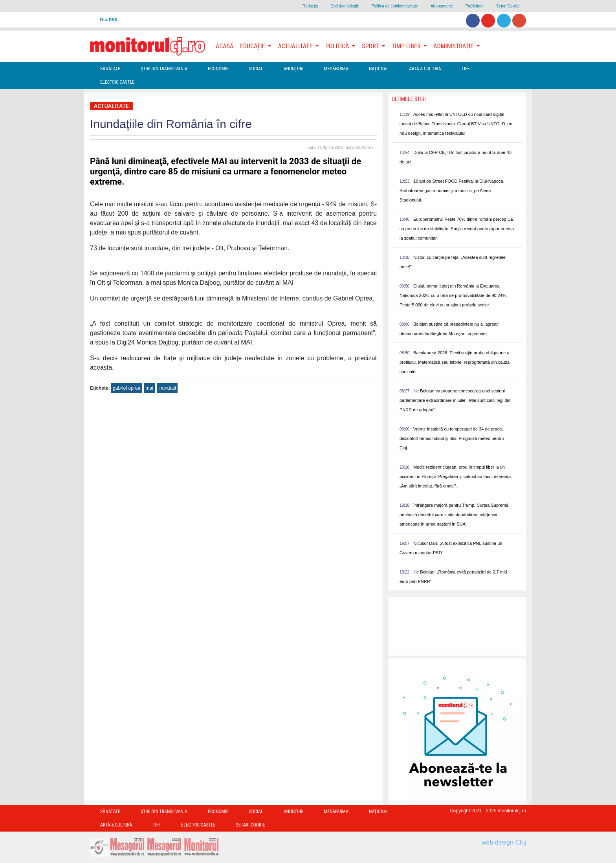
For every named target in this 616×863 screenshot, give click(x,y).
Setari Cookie (508, 6)
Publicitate (475, 6)
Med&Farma (336, 69)
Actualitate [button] (296, 46)
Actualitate (111, 106)
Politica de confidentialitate (395, 6)
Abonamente (442, 6)
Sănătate (110, 69)
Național (379, 69)
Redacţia (310, 6)
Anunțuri (294, 69)
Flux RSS (108, 20)
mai (149, 388)
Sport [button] (371, 46)
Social (256, 69)
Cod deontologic (345, 6)
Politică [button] (338, 46)
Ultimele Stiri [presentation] (409, 99)
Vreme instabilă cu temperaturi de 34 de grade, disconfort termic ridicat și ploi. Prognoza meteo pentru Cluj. (452, 438)
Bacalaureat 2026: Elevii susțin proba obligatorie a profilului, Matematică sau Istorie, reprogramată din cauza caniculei (455, 362)
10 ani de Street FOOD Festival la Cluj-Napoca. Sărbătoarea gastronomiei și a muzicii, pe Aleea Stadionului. (452, 191)
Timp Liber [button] (407, 46)
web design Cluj (504, 842)
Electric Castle (117, 82)
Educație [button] (253, 46)
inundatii (167, 388)
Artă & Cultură (425, 69)
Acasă (225, 46)
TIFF (466, 69)
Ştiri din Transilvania (164, 69)
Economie (218, 69)
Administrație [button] (454, 46)
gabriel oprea (126, 388)
